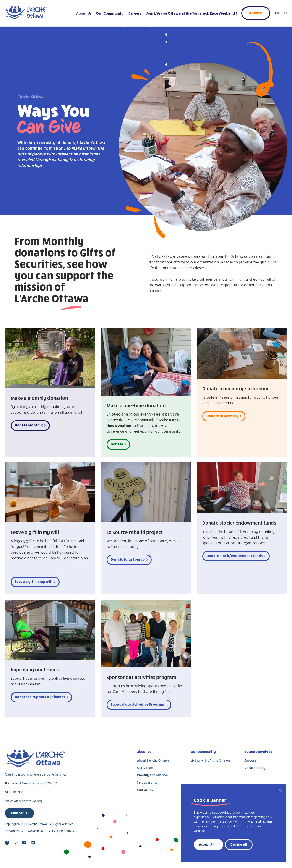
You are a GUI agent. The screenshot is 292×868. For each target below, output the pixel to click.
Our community (203, 752)
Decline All (239, 844)
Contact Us (145, 790)
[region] (234, 823)
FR (285, 13)
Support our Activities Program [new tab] (137, 704)
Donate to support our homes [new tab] (40, 697)
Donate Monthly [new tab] (29, 425)
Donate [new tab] (117, 444)
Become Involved (258, 752)
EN (277, 13)
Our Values (145, 768)
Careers (135, 13)
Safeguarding (147, 782)
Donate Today (255, 768)
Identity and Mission (152, 775)
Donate (255, 13)
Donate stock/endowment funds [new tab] (235, 556)
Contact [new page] (17, 813)
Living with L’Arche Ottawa (210, 760)
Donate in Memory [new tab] (223, 416)
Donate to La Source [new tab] (128, 559)
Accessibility (36, 831)
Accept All (207, 844)
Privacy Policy (14, 831)
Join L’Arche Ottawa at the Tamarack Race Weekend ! (192, 13)
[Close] (280, 790)
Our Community (110, 13)
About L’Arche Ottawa (153, 760)
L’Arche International (62, 831)
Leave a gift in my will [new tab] (34, 581)
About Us (84, 13)
